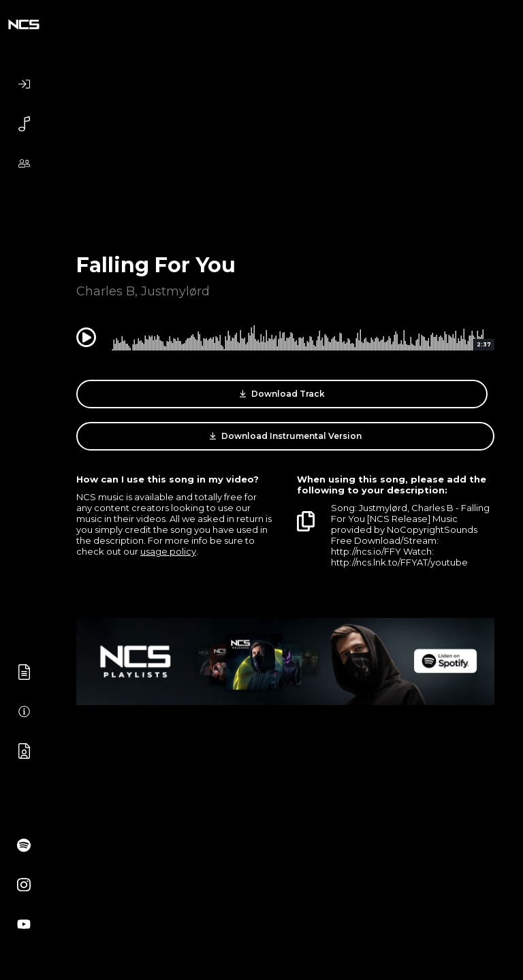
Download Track (282, 394)
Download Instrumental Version (286, 436)
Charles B (106, 291)
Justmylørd (175, 291)
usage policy (168, 551)
